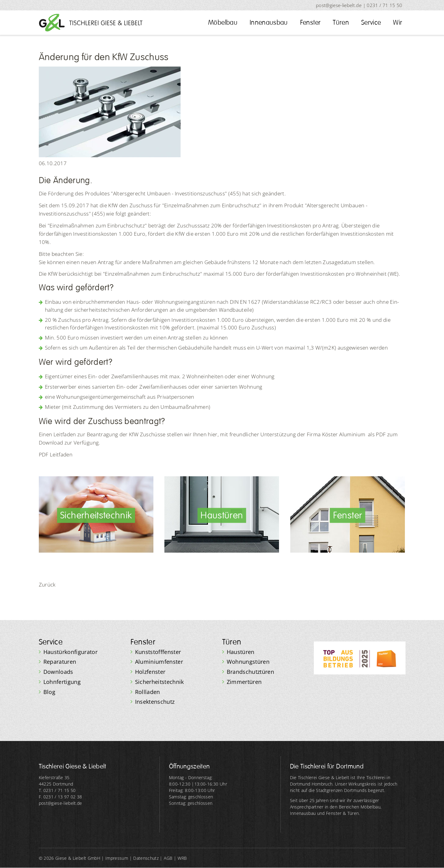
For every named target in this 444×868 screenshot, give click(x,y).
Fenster (310, 23)
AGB (168, 858)
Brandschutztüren (251, 672)
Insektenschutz (155, 702)
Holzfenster (150, 672)
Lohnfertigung (62, 682)
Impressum (117, 858)
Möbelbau (223, 23)
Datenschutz (146, 858)
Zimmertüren (244, 682)
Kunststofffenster (158, 652)
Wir (398, 23)
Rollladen (148, 692)
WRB (182, 858)
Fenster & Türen (342, 813)
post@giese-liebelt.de (339, 5)
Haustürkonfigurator (71, 652)
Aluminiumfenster (159, 662)
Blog (49, 692)
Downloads (58, 672)
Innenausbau (269, 23)
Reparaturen (60, 662)
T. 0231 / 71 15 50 (57, 790)
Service (371, 23)
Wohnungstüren (248, 662)
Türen (341, 23)
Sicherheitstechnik (160, 682)
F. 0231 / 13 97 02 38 (61, 797)
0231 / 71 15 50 (384, 5)
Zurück (47, 585)
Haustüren (241, 652)
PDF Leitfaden (56, 454)
